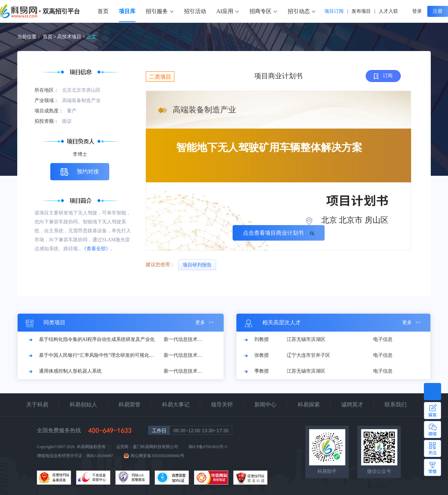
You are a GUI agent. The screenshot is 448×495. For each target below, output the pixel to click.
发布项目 (361, 11)
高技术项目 (69, 37)
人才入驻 (388, 11)
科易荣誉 (130, 405)
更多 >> (205, 322)
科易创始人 (83, 405)
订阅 (383, 76)
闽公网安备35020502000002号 (157, 456)
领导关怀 (222, 405)
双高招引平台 (61, 11)
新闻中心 (265, 405)
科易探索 (309, 405)
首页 (103, 11)
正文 (91, 37)
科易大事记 (176, 405)
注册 (438, 11)
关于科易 (37, 405)
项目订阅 (334, 11)
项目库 (127, 11)
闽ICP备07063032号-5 (208, 447)
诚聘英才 (352, 405)
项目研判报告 (197, 265)
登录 (417, 11)
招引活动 (195, 11)
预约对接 (80, 172)
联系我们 (396, 405)
